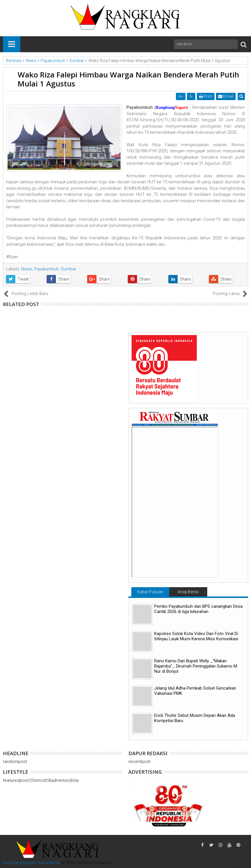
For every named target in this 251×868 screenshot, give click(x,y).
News (27, 269)
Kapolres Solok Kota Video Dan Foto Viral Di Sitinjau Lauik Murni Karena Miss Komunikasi (196, 636)
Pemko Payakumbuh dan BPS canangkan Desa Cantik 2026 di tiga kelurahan (198, 609)
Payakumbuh (47, 269)
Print (206, 96)
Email (226, 96)
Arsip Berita (188, 592)
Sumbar (69, 269)
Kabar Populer (150, 592)
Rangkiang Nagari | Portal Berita (32, 863)
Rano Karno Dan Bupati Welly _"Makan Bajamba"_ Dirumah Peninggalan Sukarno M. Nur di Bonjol (196, 666)
